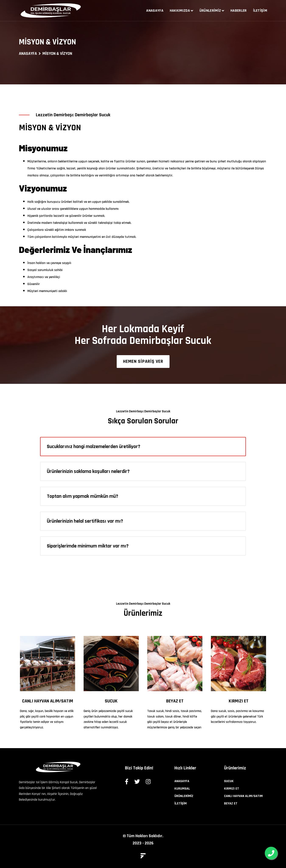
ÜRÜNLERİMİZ (184, 796)
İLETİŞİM (181, 803)
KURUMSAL (182, 789)
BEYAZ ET (175, 701)
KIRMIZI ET (239, 701)
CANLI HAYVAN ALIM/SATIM (48, 701)
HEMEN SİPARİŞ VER (143, 362)
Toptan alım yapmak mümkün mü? (83, 496)
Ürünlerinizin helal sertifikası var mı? (85, 521)
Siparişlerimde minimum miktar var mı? (88, 546)
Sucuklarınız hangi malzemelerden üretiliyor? (94, 447)
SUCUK (111, 701)
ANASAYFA (28, 54)
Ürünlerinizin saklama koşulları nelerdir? (88, 471)
